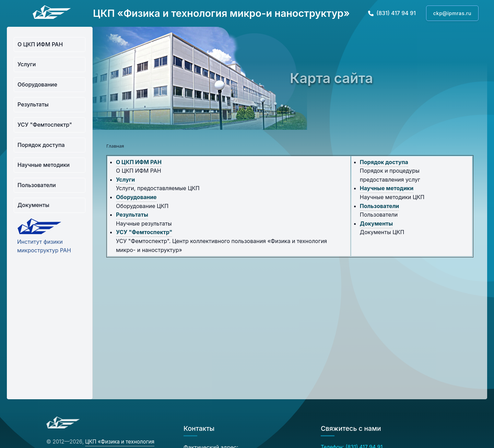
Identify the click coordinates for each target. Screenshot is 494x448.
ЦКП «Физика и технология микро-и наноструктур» (221, 13)
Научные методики (44, 165)
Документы (33, 205)
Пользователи (37, 185)
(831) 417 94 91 (392, 13)
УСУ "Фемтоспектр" (45, 125)
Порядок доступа (41, 145)
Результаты (33, 104)
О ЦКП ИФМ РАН (40, 44)
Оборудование (37, 84)
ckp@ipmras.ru (452, 13)
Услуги (27, 64)
